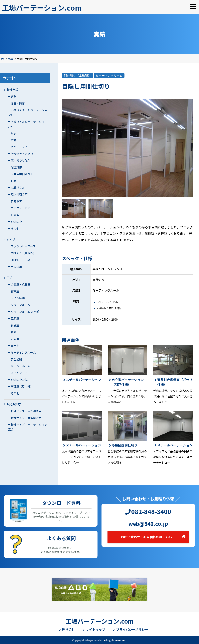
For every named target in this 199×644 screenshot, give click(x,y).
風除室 (15, 318)
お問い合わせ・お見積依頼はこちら (146, 537)
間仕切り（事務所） (23, 253)
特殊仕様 (12, 90)
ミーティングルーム (23, 352)
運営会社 (69, 629)
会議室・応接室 (21, 284)
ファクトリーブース (23, 246)
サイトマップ (96, 629)
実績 (10, 59)
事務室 (15, 346)
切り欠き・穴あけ (22, 154)
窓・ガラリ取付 (21, 160)
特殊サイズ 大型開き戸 (26, 418)
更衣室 (15, 339)
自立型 (15, 215)
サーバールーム (21, 366)
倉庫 (14, 332)
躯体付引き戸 (19, 194)
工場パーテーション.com (42, 7)
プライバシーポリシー (132, 629)
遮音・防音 (18, 103)
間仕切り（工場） (22, 260)
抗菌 (14, 181)
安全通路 (16, 359)
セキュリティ (19, 147)
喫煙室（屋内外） (22, 386)
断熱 (14, 96)
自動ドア (16, 201)
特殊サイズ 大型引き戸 (26, 411)
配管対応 (16, 167)
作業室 (15, 291)
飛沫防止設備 (19, 380)
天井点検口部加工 (22, 174)
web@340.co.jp (148, 523)
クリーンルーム (20, 305)
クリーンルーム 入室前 (25, 312)
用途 (10, 278)
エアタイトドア (21, 208)
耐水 (14, 133)
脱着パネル (18, 188)
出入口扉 (16, 267)
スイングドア (19, 373)
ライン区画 (18, 298)
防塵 (14, 140)
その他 (15, 228)
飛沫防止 (16, 222)
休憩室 (15, 325)
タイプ (11, 239)
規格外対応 (14, 404)
